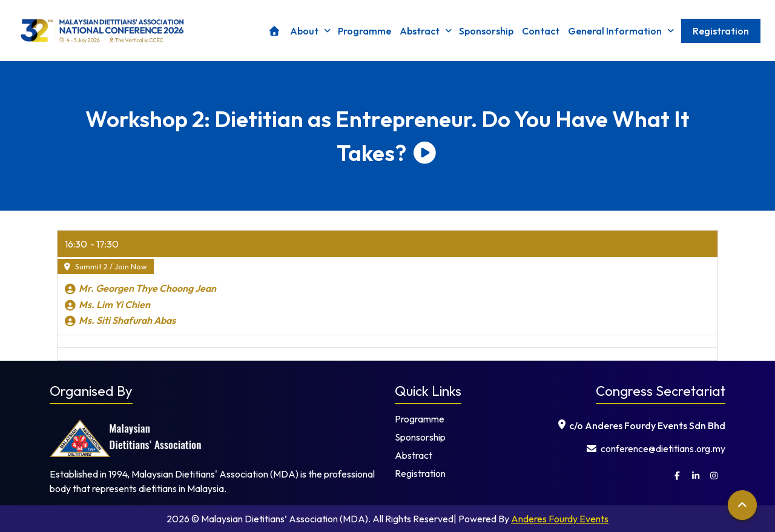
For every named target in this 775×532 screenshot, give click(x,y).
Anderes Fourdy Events (560, 519)
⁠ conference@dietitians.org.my (656, 448)
